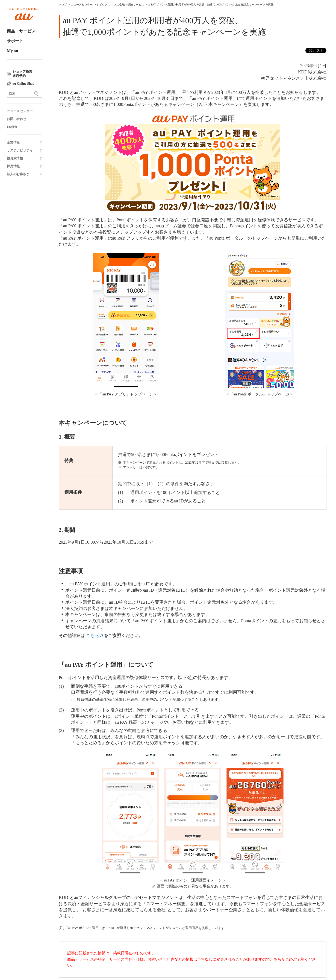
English (12, 127)
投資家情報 (15, 158)
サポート (15, 41)
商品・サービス (21, 31)
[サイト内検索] (24, 93)
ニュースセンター (20, 111)
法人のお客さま (18, 174)
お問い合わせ (17, 119)
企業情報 (13, 142)
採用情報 (13, 166)
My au (12, 51)
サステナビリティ (20, 150)
